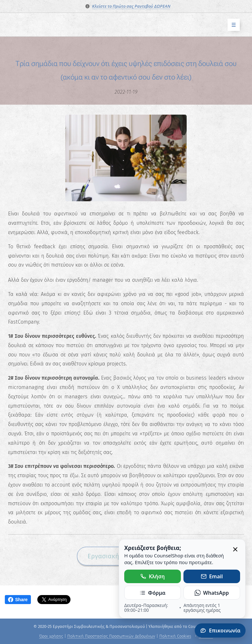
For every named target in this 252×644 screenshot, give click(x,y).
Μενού (232, 25)
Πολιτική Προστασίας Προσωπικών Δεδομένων (111, 636)
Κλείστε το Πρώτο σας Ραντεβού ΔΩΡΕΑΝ (131, 6)
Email (212, 576)
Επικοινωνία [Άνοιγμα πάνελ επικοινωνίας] (220, 630)
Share (18, 600)
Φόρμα (153, 593)
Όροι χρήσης (51, 636)
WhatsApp (212, 593)
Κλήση (153, 576)
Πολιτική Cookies (175, 636)
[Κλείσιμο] (235, 550)
